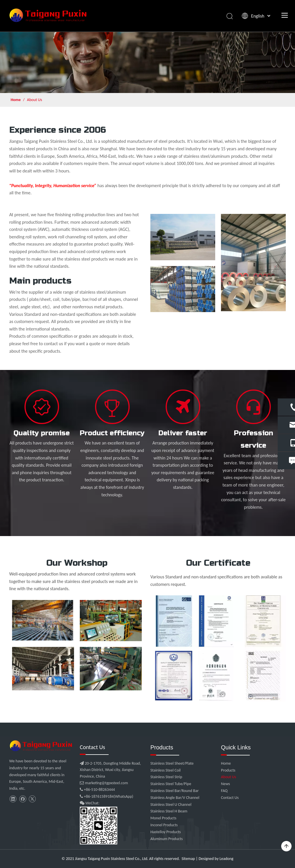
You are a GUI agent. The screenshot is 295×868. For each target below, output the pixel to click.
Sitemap (188, 859)
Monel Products (163, 818)
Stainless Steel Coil (166, 770)
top (286, 846)
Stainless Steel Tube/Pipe (171, 784)
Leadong (226, 859)
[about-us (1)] (147, 62)
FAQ (224, 791)
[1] (183, 237)
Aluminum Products (167, 839)
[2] (183, 289)
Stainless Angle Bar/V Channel (175, 798)
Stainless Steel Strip (166, 777)
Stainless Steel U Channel (171, 805)
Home (226, 763)
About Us (229, 777)
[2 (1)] (253, 263)
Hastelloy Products (166, 832)
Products (228, 770)
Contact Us (230, 798)
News (225, 784)
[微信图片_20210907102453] (42, 746)
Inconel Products (164, 825)
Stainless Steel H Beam (169, 811)
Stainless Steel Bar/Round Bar (175, 791)
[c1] (218, 648)
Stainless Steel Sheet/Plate (172, 763)
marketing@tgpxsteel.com (104, 783)
